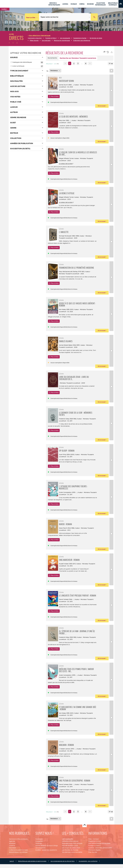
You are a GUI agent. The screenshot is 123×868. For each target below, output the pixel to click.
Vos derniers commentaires (72, 857)
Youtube (39, 848)
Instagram (39, 846)
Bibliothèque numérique (18, 857)
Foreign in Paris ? (95, 851)
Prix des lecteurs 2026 (70, 851)
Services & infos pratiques (18, 844)
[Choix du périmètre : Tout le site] (32, 17)
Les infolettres (41, 853)
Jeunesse (12, 853)
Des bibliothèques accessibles (99, 848)
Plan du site (93, 857)
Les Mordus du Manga (70, 855)
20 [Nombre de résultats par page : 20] (110, 63)
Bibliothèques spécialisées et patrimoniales (32, 866)
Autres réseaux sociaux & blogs (47, 851)
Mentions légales (95, 855)
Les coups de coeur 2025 (71, 853)
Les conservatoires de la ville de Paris (63, 866)
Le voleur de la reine (67, 164)
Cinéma (12, 851)
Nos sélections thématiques (72, 848)
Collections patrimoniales (18, 855)
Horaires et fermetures (70, 846)
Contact (96, 844)
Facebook (39, 844)
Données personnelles (104, 853)
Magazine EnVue (95, 846)
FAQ (90, 844)
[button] (121, 4)
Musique (12, 848)
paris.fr (12, 866)
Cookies (91, 853)
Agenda (12, 846)
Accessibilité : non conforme (88, 866)
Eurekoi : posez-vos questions (46, 855)
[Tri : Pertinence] (55, 71)
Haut (85, 830)
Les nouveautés (68, 844)
